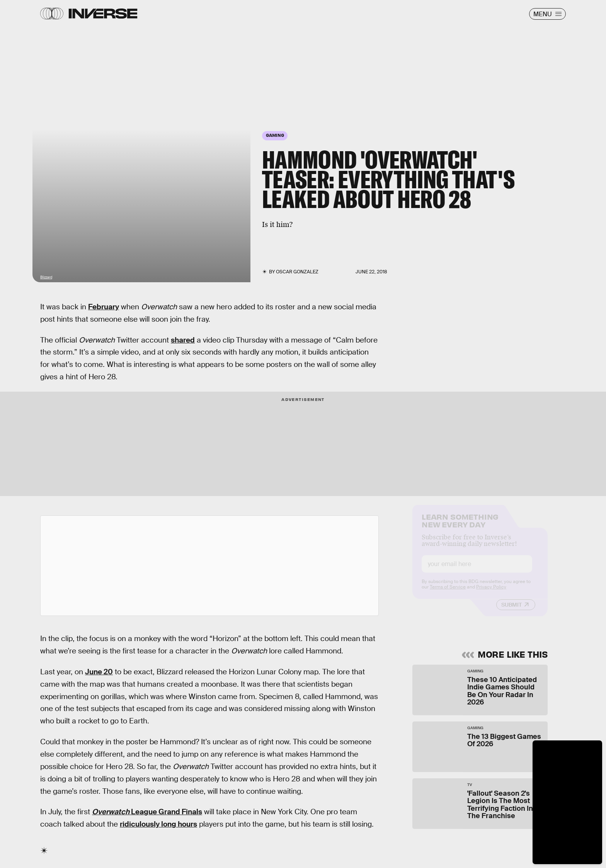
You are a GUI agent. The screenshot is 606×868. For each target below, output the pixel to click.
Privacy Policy (491, 593)
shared (183, 340)
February (104, 307)
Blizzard (46, 277)
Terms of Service (448, 593)
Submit (512, 611)
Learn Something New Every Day (460, 526)
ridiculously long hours (158, 824)
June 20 (99, 672)
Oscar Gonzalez (297, 272)
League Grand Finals (147, 812)
